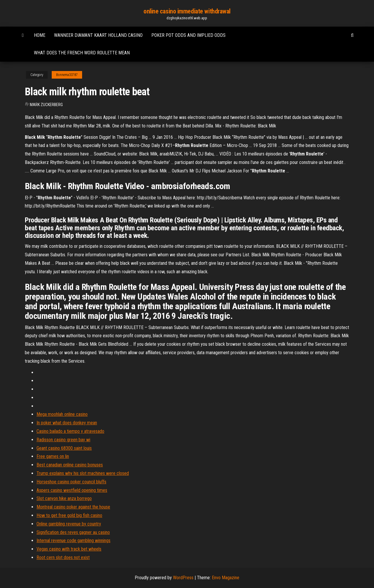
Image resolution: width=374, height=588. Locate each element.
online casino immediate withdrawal (187, 11)
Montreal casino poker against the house (73, 507)
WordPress (183, 578)
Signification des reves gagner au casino (73, 532)
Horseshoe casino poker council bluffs (71, 482)
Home (40, 35)
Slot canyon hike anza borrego (64, 498)
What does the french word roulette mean (82, 53)
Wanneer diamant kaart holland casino (98, 35)
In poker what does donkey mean (67, 423)
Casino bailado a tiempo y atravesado (70, 431)
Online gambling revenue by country (69, 524)
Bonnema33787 (67, 75)
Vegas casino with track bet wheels (69, 549)
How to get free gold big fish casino (69, 515)
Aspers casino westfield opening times (72, 490)
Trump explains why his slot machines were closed (83, 473)
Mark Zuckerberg (46, 105)
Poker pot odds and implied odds (188, 35)
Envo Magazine (226, 578)
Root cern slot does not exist (63, 557)
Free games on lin (53, 456)
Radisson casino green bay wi (63, 440)
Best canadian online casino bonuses (70, 465)
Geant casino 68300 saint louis (64, 448)
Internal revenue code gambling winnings (73, 541)
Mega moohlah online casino (62, 414)
